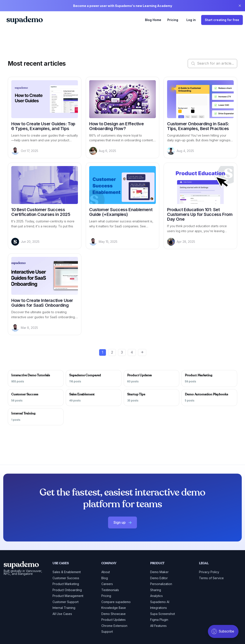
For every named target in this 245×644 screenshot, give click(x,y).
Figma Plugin (159, 620)
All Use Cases (62, 614)
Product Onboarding (67, 590)
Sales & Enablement (67, 572)
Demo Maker (159, 572)
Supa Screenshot (163, 614)
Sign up (122, 522)
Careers (107, 584)
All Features (158, 626)
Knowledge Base (114, 608)
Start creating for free (222, 20)
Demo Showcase (113, 614)
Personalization (161, 584)
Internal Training (64, 608)
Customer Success (66, 578)
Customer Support (66, 602)
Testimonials (110, 590)
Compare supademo (116, 602)
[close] (240, 6)
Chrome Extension (114, 626)
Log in (191, 20)
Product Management (68, 596)
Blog (105, 578)
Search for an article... (212, 63)
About (106, 572)
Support (107, 632)
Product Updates (113, 620)
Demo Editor (159, 578)
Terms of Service (211, 578)
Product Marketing (66, 584)
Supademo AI (160, 602)
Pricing (173, 20)
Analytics (156, 596)
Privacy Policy (209, 572)
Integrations (159, 608)
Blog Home (153, 20)
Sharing (156, 590)
